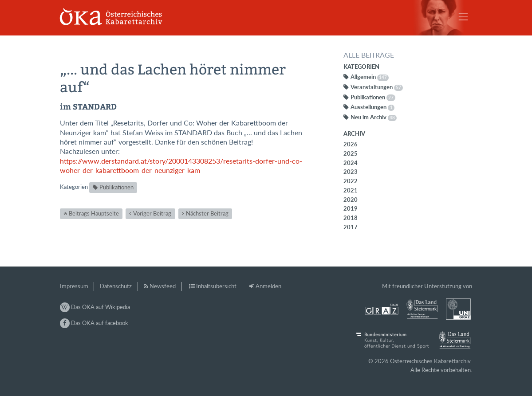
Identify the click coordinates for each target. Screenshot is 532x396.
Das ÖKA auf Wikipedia (95, 307)
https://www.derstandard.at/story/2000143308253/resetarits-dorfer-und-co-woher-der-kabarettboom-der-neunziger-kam (181, 166)
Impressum (74, 286)
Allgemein (370, 77)
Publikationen (116, 187)
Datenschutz (116, 286)
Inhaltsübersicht (216, 286)
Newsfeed (163, 286)
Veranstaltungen (377, 87)
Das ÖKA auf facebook (94, 323)
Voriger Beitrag (152, 213)
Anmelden (268, 286)
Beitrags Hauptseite (94, 213)
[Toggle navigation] (463, 17)
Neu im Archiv (374, 117)
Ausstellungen (373, 107)
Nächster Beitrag (207, 213)
